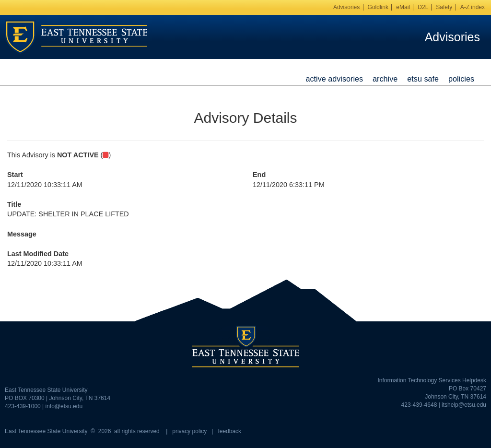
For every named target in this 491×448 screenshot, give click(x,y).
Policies (461, 79)
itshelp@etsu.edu (464, 405)
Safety (444, 7)
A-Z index (473, 7)
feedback (229, 431)
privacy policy (189, 431)
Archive (385, 79)
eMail (403, 7)
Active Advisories (334, 79)
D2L (423, 7)
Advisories (346, 7)
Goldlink (378, 7)
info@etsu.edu (64, 406)
